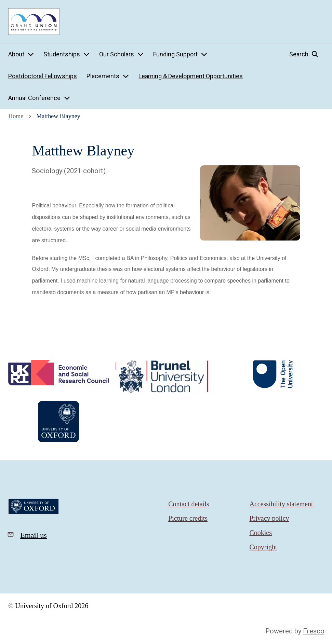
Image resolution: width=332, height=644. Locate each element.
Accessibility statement (281, 504)
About (16, 54)
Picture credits (188, 518)
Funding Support (175, 54)
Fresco (314, 631)
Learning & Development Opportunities (191, 76)
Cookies (261, 533)
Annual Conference (34, 98)
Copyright (263, 547)
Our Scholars (117, 54)
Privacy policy (269, 518)
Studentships (62, 54)
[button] (307, 54)
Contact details (189, 504)
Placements (103, 76)
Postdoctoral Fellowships (43, 76)
